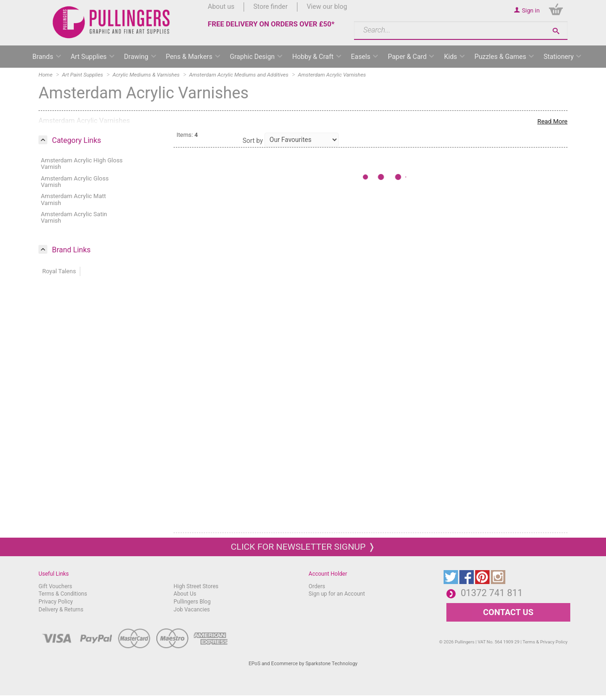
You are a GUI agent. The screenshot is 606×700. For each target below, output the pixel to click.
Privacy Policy (56, 602)
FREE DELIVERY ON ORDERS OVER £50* (271, 24)
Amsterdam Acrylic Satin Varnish (74, 217)
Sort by (253, 141)
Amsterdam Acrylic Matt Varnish (73, 199)
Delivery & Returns (61, 610)
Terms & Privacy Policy (545, 642)
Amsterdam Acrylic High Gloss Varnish (82, 164)
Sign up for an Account (337, 594)
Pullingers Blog (192, 602)
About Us (185, 594)
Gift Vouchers (55, 586)
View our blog (327, 7)
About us (221, 7)
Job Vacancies (192, 610)
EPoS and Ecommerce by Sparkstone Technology (303, 664)
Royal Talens (59, 271)
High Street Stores (196, 586)
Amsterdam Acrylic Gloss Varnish (75, 182)
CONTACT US (508, 612)
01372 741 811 (492, 593)
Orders (317, 586)
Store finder (271, 7)
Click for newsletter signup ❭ (303, 547)
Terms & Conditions (63, 594)
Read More (552, 121)
